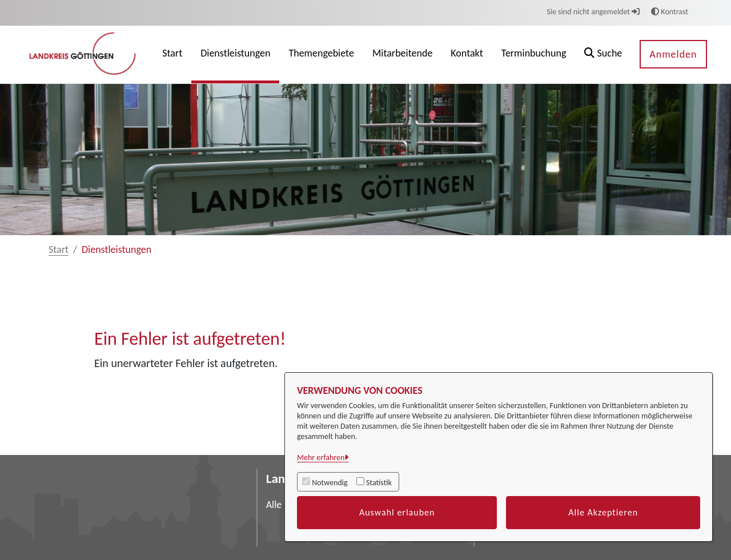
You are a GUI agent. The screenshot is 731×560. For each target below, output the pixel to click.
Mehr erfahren (321, 458)
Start (59, 249)
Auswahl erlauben (397, 512)
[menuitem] (172, 55)
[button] (603, 55)
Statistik (379, 483)
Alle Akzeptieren (603, 512)
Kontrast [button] (670, 12)
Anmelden (673, 54)
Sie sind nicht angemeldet (593, 12)
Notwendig (330, 483)
